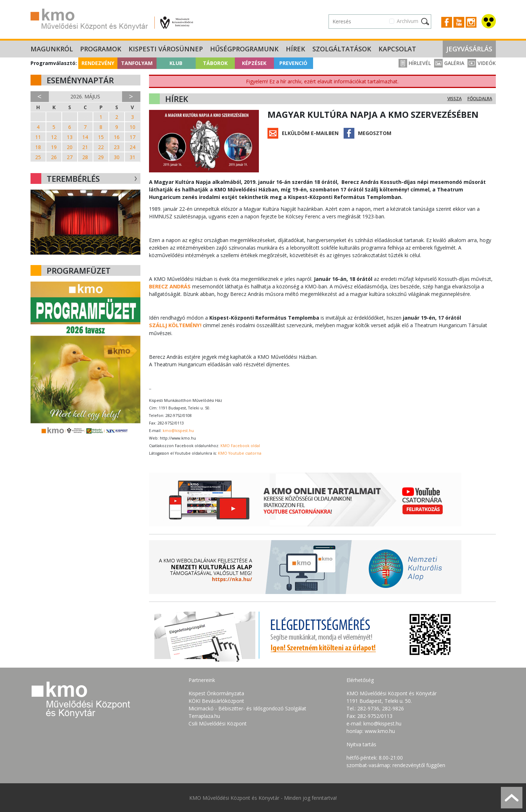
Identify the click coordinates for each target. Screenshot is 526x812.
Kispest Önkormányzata (216, 693)
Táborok (215, 63)
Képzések (254, 63)
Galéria (449, 63)
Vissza (455, 99)
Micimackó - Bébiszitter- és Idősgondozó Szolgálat (247, 708)
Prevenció (293, 63)
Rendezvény (98, 63)
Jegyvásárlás (469, 49)
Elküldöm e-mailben (310, 133)
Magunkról (52, 49)
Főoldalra (480, 99)
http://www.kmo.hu (178, 438)
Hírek (295, 49)
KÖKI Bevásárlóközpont (216, 700)
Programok (101, 49)
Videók (482, 63)
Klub (176, 63)
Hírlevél (415, 63)
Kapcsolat (397, 49)
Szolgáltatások (342, 49)
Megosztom (375, 133)
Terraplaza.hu (204, 716)
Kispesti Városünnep (166, 49)
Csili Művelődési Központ (218, 723)
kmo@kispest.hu (178, 430)
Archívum (408, 21)
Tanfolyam (137, 63)
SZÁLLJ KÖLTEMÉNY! (174, 325)
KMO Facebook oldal (240, 445)
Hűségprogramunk (244, 49)
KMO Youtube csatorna (240, 453)
